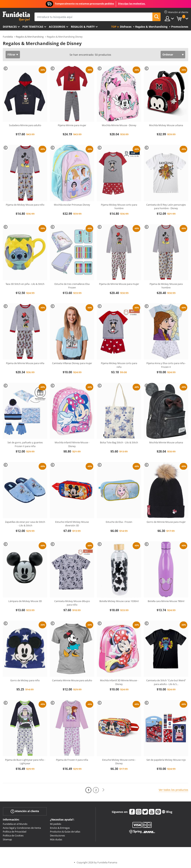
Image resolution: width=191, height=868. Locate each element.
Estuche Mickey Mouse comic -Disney (119, 762)
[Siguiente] (103, 790)
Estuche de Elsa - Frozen (119, 522)
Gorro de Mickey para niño (25, 680)
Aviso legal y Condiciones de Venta (22, 828)
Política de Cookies (13, 835)
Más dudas (56, 839)
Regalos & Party (83, 27)
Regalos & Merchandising (30, 37)
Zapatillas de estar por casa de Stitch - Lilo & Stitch (25, 524)
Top (114, 27)
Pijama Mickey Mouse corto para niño (119, 365)
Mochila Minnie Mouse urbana (166, 442)
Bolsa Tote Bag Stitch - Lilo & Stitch (119, 442)
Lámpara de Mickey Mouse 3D (25, 601)
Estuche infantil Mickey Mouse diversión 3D (72, 524)
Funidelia (8, 37)
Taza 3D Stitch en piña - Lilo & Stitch (25, 284)
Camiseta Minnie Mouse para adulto (72, 680)
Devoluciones (57, 835)
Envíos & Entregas (60, 828)
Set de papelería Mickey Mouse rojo (166, 760)
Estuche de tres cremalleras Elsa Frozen (72, 286)
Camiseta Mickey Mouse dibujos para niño (72, 603)
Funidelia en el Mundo (15, 824)
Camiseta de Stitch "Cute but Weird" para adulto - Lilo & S (166, 682)
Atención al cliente (25, 811)
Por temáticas (33, 27)
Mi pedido (56, 824)
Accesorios (57, 27)
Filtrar (11, 54)
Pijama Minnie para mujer (72, 125)
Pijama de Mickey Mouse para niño (25, 205)
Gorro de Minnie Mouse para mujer (166, 522)
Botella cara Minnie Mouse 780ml (166, 601)
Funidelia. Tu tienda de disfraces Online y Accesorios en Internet (16, 17)
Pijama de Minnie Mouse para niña (25, 363)
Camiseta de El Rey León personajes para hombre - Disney (166, 207)
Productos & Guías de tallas (65, 832)
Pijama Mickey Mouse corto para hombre (119, 207)
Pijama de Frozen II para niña (72, 760)
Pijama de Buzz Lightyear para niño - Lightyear (25, 762)
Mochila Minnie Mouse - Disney (119, 125)
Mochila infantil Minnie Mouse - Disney (72, 444)
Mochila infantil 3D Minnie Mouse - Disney (119, 682)
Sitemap (7, 839)
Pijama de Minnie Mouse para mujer (119, 284)
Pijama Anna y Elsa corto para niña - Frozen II (166, 365)
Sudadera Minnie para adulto (25, 125)
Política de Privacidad (15, 832)
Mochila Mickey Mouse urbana (166, 125)
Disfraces (10, 27)
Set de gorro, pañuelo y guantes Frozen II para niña (25, 444)
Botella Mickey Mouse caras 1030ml (119, 601)
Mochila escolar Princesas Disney (72, 205)
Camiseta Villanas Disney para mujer (72, 363)
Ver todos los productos (173, 790)
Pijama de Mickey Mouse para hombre (166, 286)
